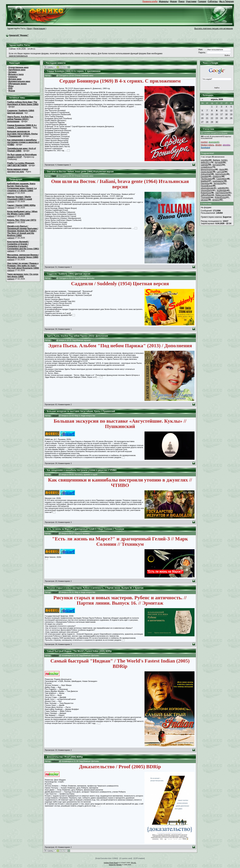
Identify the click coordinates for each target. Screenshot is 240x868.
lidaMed (204, 181)
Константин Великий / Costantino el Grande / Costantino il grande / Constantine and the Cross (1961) (23, 245)
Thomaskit (205, 197)
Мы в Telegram (227, 2)
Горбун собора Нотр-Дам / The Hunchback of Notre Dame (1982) (23, 103)
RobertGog (206, 193)
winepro (216, 200)
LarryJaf (220, 172)
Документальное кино (19, 81)
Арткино (12, 72)
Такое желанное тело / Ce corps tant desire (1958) (23, 275)
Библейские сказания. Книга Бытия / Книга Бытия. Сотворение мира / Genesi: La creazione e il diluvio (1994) (22, 187)
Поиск (181, 2)
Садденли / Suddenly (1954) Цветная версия (21, 112)
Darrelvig (205, 183)
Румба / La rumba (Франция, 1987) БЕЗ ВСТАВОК (21, 164)
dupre (222, 169)
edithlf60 (221, 188)
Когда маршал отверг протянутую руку (18, 170)
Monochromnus (208, 169)
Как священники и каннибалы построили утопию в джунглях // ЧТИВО (23, 142)
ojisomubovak (207, 188)
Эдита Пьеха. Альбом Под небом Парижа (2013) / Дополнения (20, 119)
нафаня (11, 193)
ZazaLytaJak (206, 172)
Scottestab (221, 190)
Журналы (164, 2)
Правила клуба (150, 2)
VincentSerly (206, 190)
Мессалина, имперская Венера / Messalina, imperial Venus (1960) (23, 256)
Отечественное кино (18, 67)
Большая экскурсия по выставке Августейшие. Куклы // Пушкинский (22, 134)
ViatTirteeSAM (222, 193)
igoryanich (217, 165)
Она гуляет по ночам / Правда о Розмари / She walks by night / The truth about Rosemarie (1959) (23, 266)
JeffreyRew (206, 195)
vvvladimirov (206, 167)
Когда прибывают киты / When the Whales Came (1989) (22, 213)
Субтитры (213, 2)
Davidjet (204, 176)
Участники (191, 2)
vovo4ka (205, 160)
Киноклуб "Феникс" (19, 35)
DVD (10, 88)
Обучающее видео (17, 84)
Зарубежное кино (17, 70)
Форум (173, 2)
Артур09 (218, 162)
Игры (11, 86)
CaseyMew (221, 179)
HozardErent (206, 186)
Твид (54, 76)
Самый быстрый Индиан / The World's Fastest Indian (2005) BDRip (79, 651)
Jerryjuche (218, 183)
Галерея (202, 2)
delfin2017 (205, 162)
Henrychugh (221, 174)
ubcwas (204, 200)
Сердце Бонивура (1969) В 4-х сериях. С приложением (22, 126)
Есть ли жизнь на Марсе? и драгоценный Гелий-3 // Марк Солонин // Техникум (85, 529)
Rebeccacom (221, 195)
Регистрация (39, 29)
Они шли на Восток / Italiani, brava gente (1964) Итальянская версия (80, 172)
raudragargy (218, 181)
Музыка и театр (16, 74)
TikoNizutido (206, 179)
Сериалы (13, 77)
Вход (29, 29)
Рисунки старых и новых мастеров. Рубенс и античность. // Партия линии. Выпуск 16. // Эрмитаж (95, 588)
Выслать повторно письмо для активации (214, 29)
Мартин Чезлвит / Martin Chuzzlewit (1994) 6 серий (20, 198)
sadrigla (204, 165)
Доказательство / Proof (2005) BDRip (65, 757)
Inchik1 (224, 160)
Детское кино (15, 79)
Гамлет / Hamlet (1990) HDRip (21, 205)
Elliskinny (217, 176)
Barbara (216, 160)
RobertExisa (220, 197)
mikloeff (55, 416)
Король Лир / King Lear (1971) (22, 220)
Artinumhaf (206, 174)
